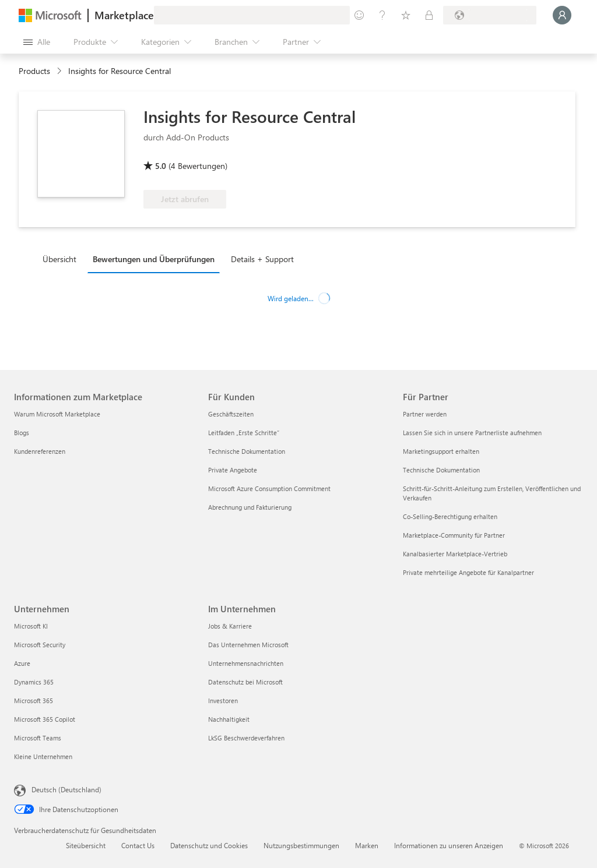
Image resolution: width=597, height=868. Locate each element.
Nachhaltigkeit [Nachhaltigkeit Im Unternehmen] (229, 719)
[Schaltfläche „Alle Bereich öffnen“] (37, 42)
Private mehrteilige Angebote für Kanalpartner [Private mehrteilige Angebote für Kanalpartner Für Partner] (468, 572)
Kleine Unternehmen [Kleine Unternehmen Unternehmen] (43, 756)
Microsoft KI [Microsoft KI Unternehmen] (31, 626)
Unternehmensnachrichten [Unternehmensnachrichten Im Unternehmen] (246, 663)
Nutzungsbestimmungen (301, 845)
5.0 (161, 166)
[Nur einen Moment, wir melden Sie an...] (562, 15)
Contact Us (138, 845)
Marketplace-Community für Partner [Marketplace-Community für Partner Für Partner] (454, 535)
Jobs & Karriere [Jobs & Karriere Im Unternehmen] (230, 626)
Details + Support (262, 259)
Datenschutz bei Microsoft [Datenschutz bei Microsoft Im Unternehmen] (245, 682)
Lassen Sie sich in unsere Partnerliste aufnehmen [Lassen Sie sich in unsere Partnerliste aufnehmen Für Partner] (472, 433)
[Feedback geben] (359, 15)
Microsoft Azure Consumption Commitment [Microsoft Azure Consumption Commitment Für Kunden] (269, 488)
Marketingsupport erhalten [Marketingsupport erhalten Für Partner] (441, 451)
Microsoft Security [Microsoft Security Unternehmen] (40, 645)
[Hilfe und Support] (382, 15)
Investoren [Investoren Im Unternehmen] (223, 701)
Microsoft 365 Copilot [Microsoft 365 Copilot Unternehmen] (45, 719)
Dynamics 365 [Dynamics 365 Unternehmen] (34, 682)
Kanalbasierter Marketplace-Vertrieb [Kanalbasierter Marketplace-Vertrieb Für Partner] (455, 554)
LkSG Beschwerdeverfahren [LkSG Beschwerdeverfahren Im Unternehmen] (246, 738)
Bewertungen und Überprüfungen (154, 259)
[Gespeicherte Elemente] (406, 15)
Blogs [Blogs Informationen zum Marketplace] (22, 433)
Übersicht (59, 259)
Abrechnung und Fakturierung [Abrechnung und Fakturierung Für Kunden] (250, 507)
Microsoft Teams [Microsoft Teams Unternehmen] (38, 738)
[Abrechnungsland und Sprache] (490, 15)
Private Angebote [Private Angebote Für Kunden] (233, 470)
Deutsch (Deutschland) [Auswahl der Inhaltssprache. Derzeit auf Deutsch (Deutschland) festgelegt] (66, 789)
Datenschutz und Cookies (209, 845)
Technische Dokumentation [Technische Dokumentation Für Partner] (441, 470)
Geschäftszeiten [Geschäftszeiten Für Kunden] (231, 414)
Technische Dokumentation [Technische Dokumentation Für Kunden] (247, 451)
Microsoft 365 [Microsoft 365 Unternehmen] (34, 701)
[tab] (62, 259)
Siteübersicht (86, 845)
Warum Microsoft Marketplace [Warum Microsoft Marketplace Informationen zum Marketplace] (57, 414)
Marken (367, 845)
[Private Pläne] (429, 15)
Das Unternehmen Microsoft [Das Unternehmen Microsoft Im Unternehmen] (248, 645)
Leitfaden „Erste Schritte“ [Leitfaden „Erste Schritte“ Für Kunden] (244, 433)
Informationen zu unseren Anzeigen (449, 845)
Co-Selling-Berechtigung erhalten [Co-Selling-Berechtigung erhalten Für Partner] (450, 516)
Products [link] (34, 71)
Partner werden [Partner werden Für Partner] (425, 414)
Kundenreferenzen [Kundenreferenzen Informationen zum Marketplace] (40, 451)
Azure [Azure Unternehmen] (22, 663)
